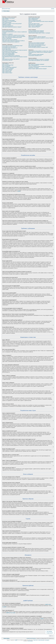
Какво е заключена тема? (7, 71)
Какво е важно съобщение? (7, 69)
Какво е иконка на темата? (7, 73)
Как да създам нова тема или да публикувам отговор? (12, 46)
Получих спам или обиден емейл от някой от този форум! (39, 33)
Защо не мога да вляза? (7, 22)
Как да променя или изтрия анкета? (9, 51)
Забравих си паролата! (7, 25)
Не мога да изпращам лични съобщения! (36, 31)
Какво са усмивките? (6, 66)
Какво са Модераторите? (33, 19)
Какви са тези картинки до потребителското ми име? (12, 37)
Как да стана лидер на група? (34, 24)
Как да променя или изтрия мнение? (9, 47)
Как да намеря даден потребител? (35, 46)
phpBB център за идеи (11, 613)
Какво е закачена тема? (7, 72)
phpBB (19, 191)
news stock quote (41, 640)
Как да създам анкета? (7, 49)
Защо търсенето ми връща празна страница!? (37, 45)
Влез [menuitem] (53, 9)
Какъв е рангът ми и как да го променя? (10, 40)
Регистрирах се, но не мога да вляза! (9, 21)
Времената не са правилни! (7, 34)
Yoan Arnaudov (30, 641)
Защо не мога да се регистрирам (8, 20)
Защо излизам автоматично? (8, 26)
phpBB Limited (48, 604)
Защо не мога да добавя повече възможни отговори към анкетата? (15, 50)
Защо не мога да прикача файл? (8, 53)
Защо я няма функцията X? (34, 65)
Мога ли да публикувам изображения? (9, 67)
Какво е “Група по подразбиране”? (35, 26)
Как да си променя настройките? (8, 31)
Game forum (36, 640)
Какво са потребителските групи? (35, 20)
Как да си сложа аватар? (7, 38)
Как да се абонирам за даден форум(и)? (36, 54)
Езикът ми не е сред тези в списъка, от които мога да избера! (14, 36)
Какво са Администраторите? (34, 18)
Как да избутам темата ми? (7, 60)
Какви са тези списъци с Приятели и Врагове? (37, 37)
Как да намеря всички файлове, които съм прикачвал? (39, 60)
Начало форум (6, 11)
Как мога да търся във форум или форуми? (37, 43)
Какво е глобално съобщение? (8, 68)
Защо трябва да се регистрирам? (9, 18)
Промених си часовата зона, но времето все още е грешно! (13, 35)
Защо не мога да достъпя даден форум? (10, 52)
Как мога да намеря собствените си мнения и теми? (38, 47)
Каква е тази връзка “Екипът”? (34, 27)
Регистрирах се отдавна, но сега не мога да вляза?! (12, 24)
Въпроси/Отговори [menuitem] (7, 9)
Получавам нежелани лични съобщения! (36, 32)
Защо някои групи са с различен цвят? (36, 25)
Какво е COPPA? (5, 19)
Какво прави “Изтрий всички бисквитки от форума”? (12, 27)
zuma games (47, 640)
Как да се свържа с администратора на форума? (38, 69)
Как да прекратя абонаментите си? (35, 56)
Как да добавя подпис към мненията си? (10, 48)
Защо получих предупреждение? (8, 55)
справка (42, 619)
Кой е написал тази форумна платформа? (36, 64)
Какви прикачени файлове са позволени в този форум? (39, 59)
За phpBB (4, 607)
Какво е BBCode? (6, 64)
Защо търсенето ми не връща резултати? (36, 44)
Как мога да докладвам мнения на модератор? (11, 56)
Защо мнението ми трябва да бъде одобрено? (11, 59)
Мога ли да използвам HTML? (8, 65)
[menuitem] (31, 638)
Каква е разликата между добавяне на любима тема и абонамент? (41, 51)
